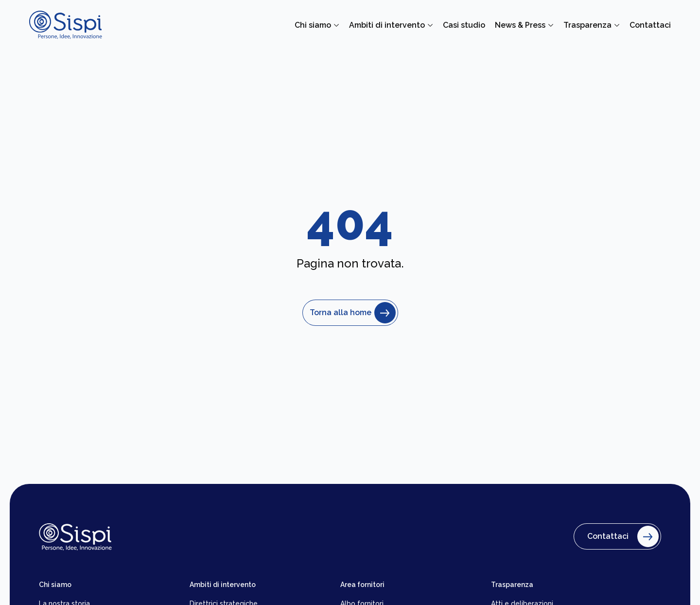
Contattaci (621, 536)
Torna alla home (350, 313)
